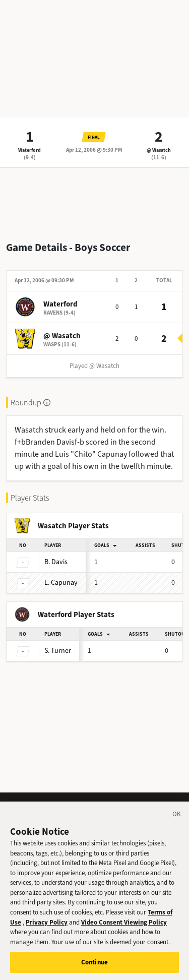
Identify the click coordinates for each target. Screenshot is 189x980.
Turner (58, 651)
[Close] (177, 819)
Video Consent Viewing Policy (124, 925)
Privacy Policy (47, 925)
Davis (56, 562)
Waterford (29, 150)
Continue (94, 965)
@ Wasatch (159, 150)
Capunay (61, 583)
